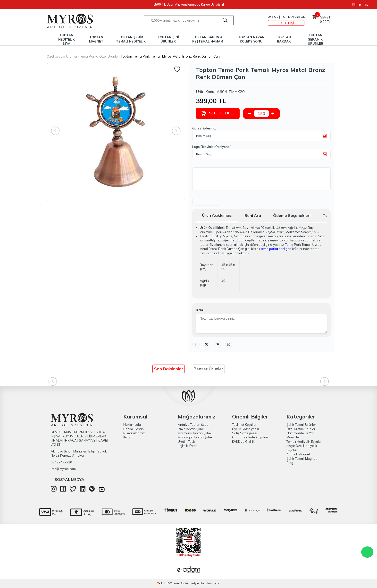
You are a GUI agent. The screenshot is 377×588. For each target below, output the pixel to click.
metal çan (237, 240)
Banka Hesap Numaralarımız (134, 431)
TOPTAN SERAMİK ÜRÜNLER (315, 39)
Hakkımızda (132, 425)
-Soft (162, 583)
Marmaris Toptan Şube (194, 433)
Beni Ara (253, 215)
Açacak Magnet (298, 454)
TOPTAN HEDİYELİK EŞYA (67, 39)
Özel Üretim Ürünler (62, 56)
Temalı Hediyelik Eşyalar (304, 442)
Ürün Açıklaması (217, 215)
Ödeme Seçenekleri (292, 215)
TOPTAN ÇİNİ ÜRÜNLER (168, 39)
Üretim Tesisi (187, 442)
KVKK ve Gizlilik (243, 442)
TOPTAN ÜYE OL (293, 17)
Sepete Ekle (217, 113)
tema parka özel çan (276, 249)
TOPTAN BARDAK (284, 39)
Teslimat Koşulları (245, 425)
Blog (290, 463)
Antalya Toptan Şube (193, 425)
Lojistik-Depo (188, 446)
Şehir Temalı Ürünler (301, 425)
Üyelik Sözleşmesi (245, 429)
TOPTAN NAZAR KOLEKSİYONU (251, 39)
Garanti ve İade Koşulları (250, 437)
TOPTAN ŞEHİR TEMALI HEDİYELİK (131, 39)
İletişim (128, 437)
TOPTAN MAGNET (96, 39)
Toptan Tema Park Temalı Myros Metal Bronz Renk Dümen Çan (170, 56)
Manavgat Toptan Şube (195, 437)
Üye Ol (273, 17)
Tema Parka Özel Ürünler (99, 56)
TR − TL (363, 4)
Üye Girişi (286, 23)
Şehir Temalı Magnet (302, 459)
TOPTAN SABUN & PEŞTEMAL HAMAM (208, 39)
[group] (116, 132)
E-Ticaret (174, 583)
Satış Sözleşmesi (245, 433)
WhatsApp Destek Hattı (367, 552)
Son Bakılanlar (169, 369)
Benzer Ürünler (208, 369)
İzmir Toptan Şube (191, 429)
